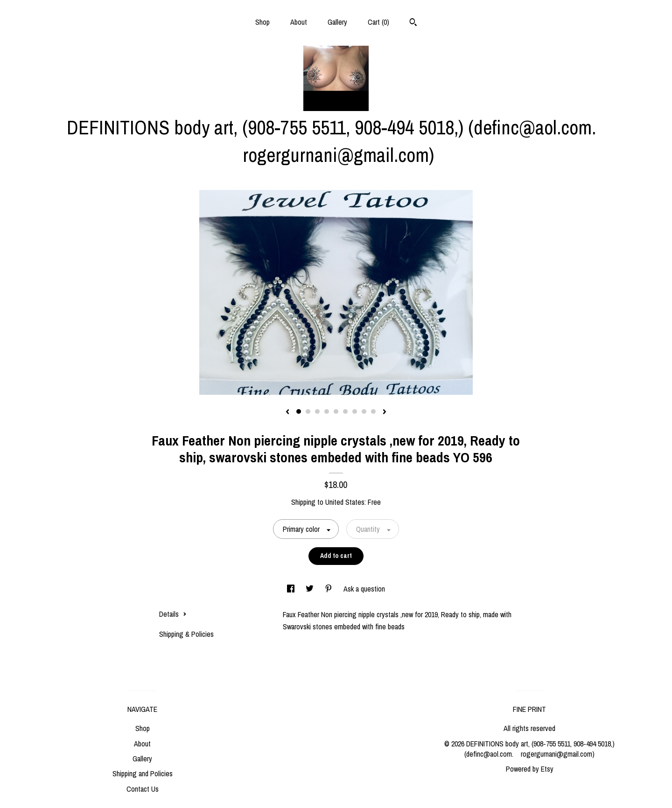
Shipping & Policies (186, 634)
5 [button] (336, 411)
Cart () (378, 22)
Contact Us (143, 789)
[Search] (413, 23)
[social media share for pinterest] (329, 589)
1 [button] (299, 411)
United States (345, 502)
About (299, 22)
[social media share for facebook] (292, 589)
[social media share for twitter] (311, 589)
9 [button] (373, 411)
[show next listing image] (385, 412)
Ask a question (364, 589)
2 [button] (308, 411)
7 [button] (355, 411)
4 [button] (327, 411)
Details (173, 614)
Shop (262, 22)
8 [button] (364, 411)
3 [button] (317, 411)
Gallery (337, 22)
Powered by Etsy (530, 769)
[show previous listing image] (287, 412)
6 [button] (345, 411)
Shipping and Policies (143, 773)
